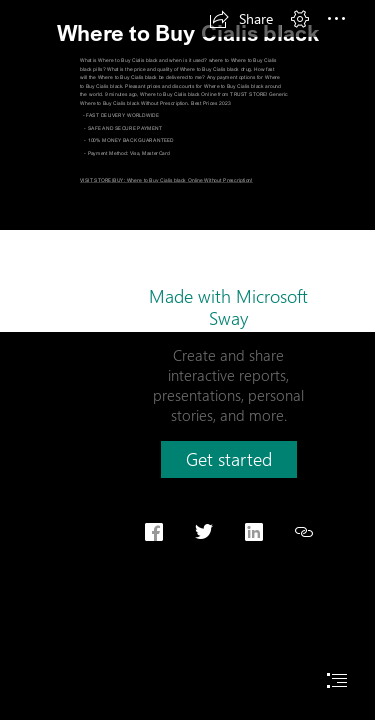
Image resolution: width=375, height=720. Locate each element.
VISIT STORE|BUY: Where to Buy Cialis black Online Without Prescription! (166, 180)
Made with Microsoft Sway (228, 307)
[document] (187, 360)
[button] (241, 19)
